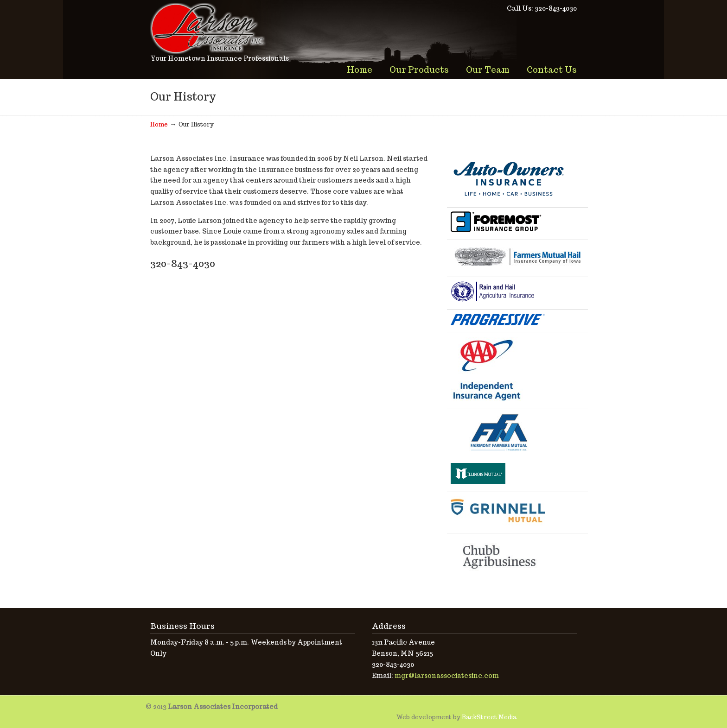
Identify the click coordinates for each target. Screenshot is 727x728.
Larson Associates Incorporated (208, 28)
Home (159, 124)
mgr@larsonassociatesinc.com (447, 676)
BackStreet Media (489, 717)
